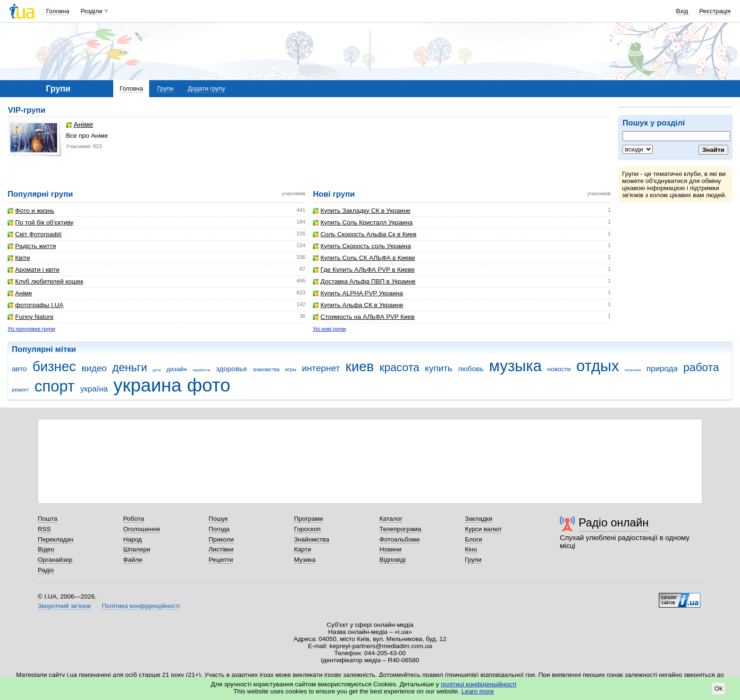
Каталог (391, 519)
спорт (55, 386)
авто (19, 369)
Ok (719, 688)
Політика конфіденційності (141, 606)
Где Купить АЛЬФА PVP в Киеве (364, 270)
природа (662, 369)
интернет (321, 368)
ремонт (20, 390)
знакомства (266, 369)
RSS (44, 529)
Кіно (471, 549)
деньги (130, 367)
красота (399, 367)
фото (209, 385)
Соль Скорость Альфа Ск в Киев (365, 234)
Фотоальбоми (399, 539)
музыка (515, 366)
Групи (165, 88)
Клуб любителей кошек (45, 281)
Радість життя (32, 246)
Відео (46, 549)
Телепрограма (400, 529)
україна (94, 389)
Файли (133, 560)
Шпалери (137, 549)
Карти (303, 549)
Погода (219, 529)
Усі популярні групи (31, 329)
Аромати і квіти (34, 270)
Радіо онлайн (614, 522)
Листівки (221, 549)
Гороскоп (307, 529)
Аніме (80, 125)
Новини (391, 549)
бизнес (54, 367)
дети (157, 370)
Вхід (682, 11)
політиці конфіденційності (479, 684)
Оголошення (142, 529)
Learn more (478, 691)
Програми (308, 519)
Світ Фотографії (34, 234)
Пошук (218, 519)
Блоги (474, 539)
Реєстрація (715, 11)
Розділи (92, 11)
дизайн (177, 369)
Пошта (47, 519)
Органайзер (55, 560)
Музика (305, 560)
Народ (133, 539)
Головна (58, 11)
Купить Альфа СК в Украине (358, 305)
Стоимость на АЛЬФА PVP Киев (364, 317)
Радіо (46, 570)
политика (633, 370)
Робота (134, 519)
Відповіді (393, 560)
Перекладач (55, 539)
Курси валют (483, 529)
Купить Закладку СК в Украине (362, 211)
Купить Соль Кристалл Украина (363, 222)
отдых (598, 366)
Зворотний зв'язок (64, 606)
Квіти (19, 258)
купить (438, 368)
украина (147, 385)
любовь (471, 369)
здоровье (231, 369)
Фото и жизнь (31, 211)
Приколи (221, 539)
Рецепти (221, 560)
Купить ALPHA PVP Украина (358, 293)
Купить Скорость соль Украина (362, 246)
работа (701, 367)
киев (360, 367)
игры (291, 369)
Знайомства (312, 539)
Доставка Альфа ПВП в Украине (364, 281)
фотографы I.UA (35, 305)
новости (559, 369)
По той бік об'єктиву (41, 222)
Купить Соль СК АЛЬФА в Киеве (364, 258)
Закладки (479, 519)
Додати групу (206, 88)
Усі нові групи (329, 329)
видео (94, 368)
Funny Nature (30, 317)
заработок (202, 370)
